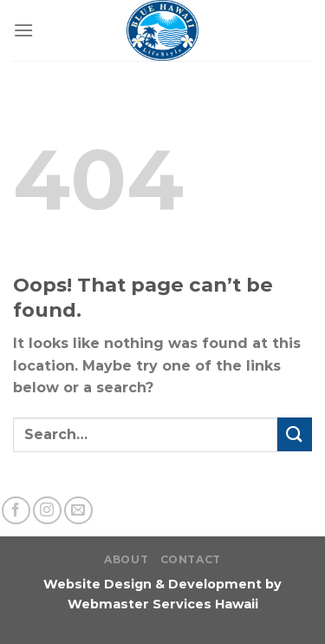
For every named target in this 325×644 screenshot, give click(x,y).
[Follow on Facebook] (16, 511)
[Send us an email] (78, 511)
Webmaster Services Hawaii (163, 604)
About (126, 559)
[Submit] (295, 434)
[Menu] (23, 30)
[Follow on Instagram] (47, 511)
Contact (191, 559)
